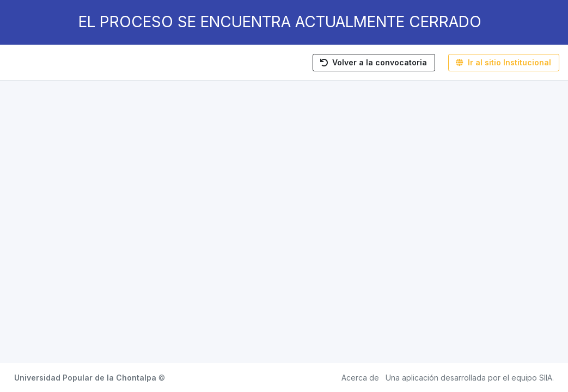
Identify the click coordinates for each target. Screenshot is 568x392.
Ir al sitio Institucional (503, 62)
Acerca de (360, 378)
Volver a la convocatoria (374, 62)
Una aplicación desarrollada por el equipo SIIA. (470, 378)
